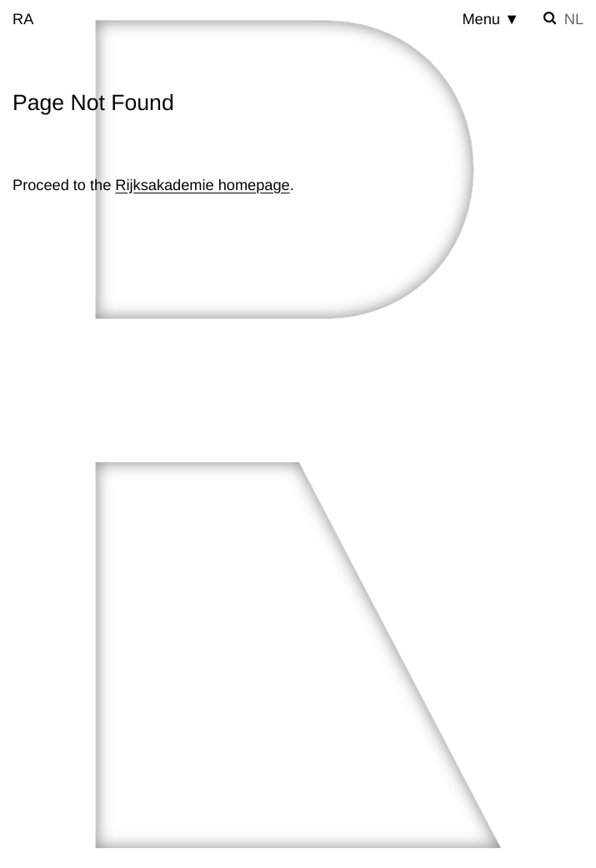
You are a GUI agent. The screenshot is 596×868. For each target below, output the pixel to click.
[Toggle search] (550, 18)
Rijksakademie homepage (202, 185)
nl (574, 19)
